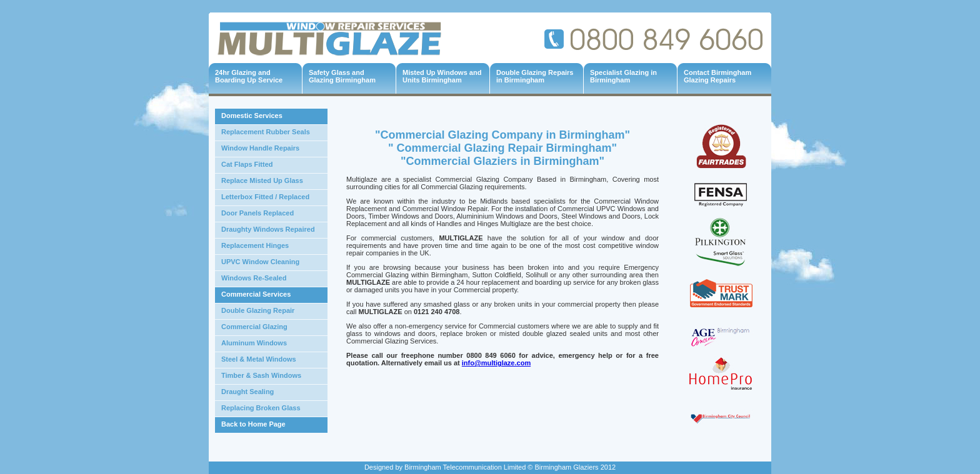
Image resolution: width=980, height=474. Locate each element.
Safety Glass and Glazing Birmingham (342, 76)
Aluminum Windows (254, 343)
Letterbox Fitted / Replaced (265, 197)
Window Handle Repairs (260, 148)
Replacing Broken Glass (261, 408)
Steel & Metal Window (257, 359)
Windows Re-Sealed (254, 278)
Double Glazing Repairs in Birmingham (535, 76)
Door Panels (241, 213)
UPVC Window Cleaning (260, 262)
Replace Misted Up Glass (262, 180)
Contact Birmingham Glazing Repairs (717, 76)
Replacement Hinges (255, 245)
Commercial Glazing (254, 327)
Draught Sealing (247, 392)
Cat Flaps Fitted (247, 164)
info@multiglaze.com (496, 363)
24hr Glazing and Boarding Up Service (249, 76)
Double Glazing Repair (258, 310)
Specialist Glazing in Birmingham (623, 76)
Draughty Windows (252, 229)
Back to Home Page (253, 424)
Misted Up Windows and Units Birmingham (442, 76)
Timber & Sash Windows (261, 375)
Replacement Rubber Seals (266, 132)
